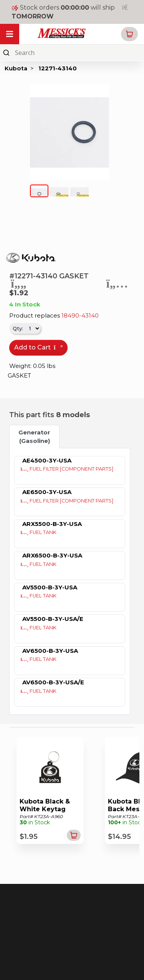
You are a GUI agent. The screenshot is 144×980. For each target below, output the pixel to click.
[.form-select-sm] (32, 328)
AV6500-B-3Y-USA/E (53, 682)
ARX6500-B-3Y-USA (52, 555)
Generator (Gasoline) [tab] (34, 436)
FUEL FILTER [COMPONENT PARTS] (67, 469)
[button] (129, 34)
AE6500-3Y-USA (47, 492)
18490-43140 (80, 315)
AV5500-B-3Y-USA (50, 587)
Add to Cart (38, 347)
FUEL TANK (39, 532)
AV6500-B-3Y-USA (50, 651)
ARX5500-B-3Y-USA (52, 524)
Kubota (16, 68)
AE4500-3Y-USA (47, 460)
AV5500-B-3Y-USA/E (53, 619)
